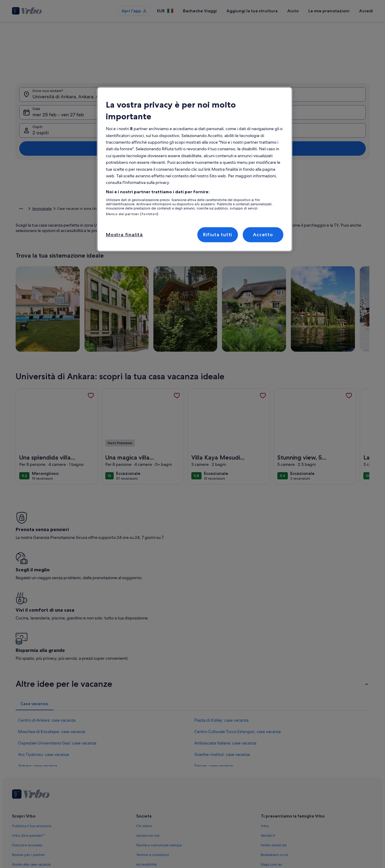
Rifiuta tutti (218, 235)
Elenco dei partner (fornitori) (132, 214)
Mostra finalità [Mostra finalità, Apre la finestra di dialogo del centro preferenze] (124, 235)
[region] (195, 169)
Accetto (263, 235)
